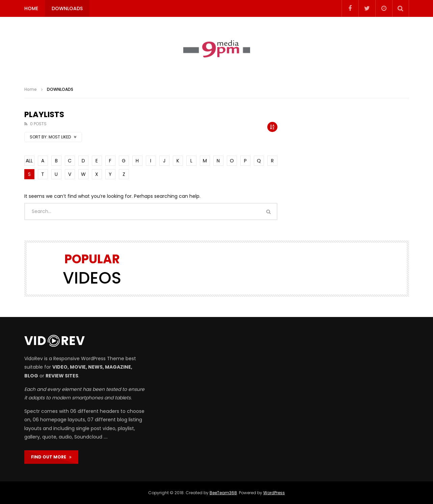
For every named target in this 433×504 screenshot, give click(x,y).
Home (31, 89)
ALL (29, 161)
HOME (31, 8)
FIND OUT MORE (51, 457)
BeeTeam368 (223, 493)
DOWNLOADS (67, 8)
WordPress (274, 493)
